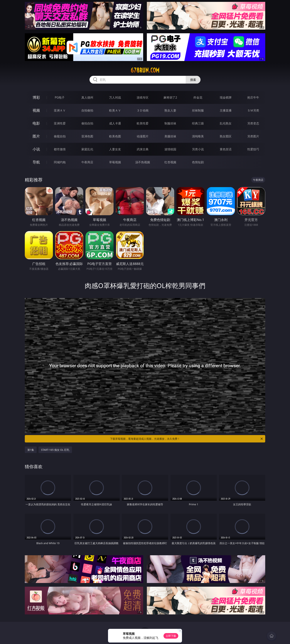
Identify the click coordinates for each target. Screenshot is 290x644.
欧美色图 (115, 136)
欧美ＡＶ (115, 110)
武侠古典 (143, 149)
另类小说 (198, 149)
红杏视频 (170, 162)
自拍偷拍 (87, 110)
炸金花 (198, 97)
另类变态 (253, 123)
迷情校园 (170, 149)
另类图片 (253, 136)
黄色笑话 (226, 149)
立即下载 (171, 636)
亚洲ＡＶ (60, 110)
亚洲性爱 (60, 123)
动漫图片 (143, 136)
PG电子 (60, 97)
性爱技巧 (253, 149)
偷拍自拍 (87, 123)
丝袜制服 (198, 110)
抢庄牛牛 (253, 97)
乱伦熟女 (226, 123)
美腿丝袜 (170, 136)
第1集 (31, 450)
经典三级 (198, 123)
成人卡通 (115, 123)
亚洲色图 (87, 136)
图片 (36, 136)
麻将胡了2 (170, 97)
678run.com (145, 70)
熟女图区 (226, 136)
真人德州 (87, 97)
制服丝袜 (170, 123)
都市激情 (60, 149)
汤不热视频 (143, 162)
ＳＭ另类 (253, 110)
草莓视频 (115, 162)
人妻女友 (115, 149)
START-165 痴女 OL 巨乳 (55, 450)
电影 (36, 123)
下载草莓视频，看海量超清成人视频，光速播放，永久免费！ (187, 439)
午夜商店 (87, 162)
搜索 (193, 80)
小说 (36, 149)
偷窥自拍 (60, 136)
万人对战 (115, 97)
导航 (36, 162)
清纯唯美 (198, 136)
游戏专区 (143, 97)
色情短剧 (198, 162)
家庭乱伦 (87, 149)
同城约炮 (60, 162)
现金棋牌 (226, 97)
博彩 (36, 97)
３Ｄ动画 (143, 110)
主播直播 (226, 110)
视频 (36, 110)
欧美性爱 (143, 123)
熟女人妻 (170, 110)
